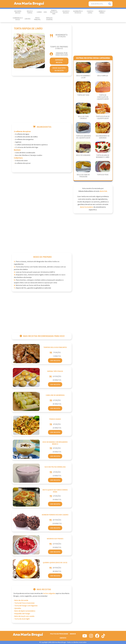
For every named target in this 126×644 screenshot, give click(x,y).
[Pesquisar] (110, 4)
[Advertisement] (42, 102)
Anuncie (73, 634)
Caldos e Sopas (90, 12)
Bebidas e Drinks (102, 12)
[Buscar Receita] (98, 4)
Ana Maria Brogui (18, 12)
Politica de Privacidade (59, 634)
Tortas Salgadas (49, 593)
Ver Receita (55, 360)
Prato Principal (37, 19)
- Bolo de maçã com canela (24, 616)
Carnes (39, 12)
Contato (63, 638)
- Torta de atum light (22, 619)
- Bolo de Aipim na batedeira (24, 611)
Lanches (28, 19)
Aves (45, 12)
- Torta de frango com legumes (25, 606)
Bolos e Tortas (30, 12)
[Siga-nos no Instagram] (91, 637)
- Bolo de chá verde (21, 600)
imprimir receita (59, 61)
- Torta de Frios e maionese (24, 603)
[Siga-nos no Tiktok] (103, 637)
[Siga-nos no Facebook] (97, 637)
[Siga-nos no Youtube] (85, 637)
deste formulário (87, 207)
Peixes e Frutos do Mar (54, 12)
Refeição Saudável (49, 19)
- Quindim (17, 608)
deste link (103, 191)
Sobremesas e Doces (18, 19)
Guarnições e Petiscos (78, 12)
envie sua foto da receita (59, 69)
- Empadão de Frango (22, 614)
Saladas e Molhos (66, 12)
